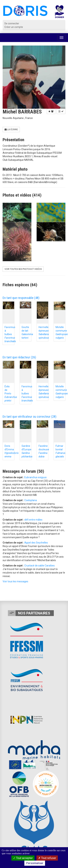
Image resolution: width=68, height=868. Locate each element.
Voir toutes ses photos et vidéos (23, 269)
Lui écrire (11, 130)
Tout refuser (47, 858)
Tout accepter (23, 858)
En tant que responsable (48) (21, 298)
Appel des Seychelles (36, 543)
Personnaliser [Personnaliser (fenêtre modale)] (35, 863)
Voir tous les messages (15, 581)
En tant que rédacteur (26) (19, 357)
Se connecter (12, 23)
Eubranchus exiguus (35, 477)
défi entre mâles (33, 520)
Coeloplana (31, 500)
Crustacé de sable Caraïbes (40, 566)
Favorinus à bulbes (10, 334)
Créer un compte (14, 27)
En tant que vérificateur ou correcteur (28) (30, 417)
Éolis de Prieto (11, 394)
